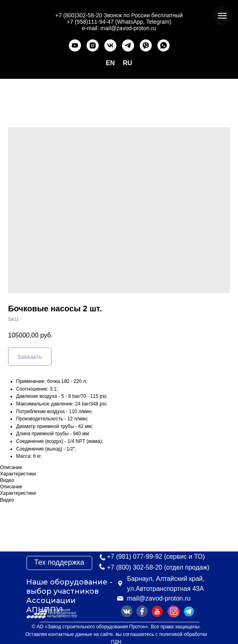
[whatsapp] (163, 45)
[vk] (110, 45)
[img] (189, 611)
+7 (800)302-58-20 (79, 15)
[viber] (146, 45)
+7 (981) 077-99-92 (135, 557)
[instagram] (93, 45)
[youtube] (75, 45)
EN (110, 63)
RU (127, 63)
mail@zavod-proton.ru (159, 598)
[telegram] (128, 45)
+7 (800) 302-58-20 (135, 567)
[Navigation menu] (222, 16)
